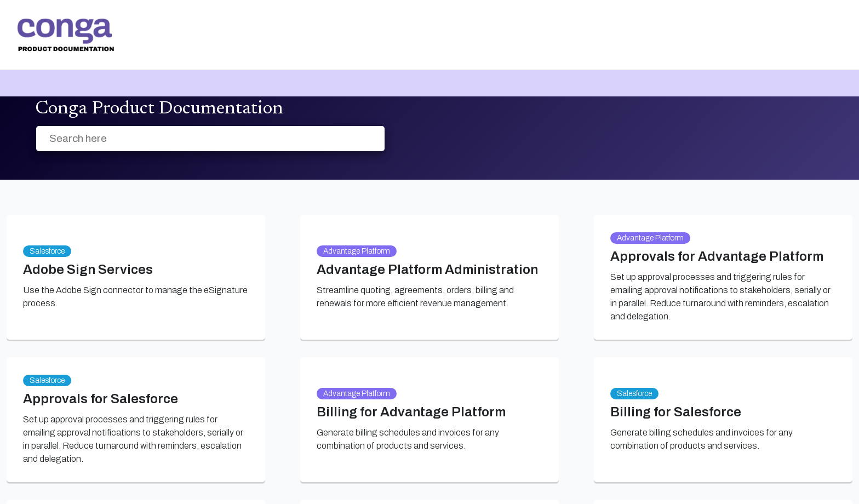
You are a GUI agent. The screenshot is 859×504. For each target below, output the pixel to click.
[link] (66, 35)
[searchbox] (365, 139)
